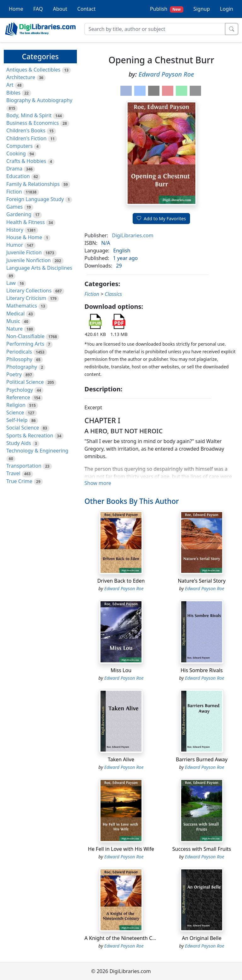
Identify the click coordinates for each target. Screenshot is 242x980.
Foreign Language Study (35, 199)
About (60, 9)
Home (16, 9)
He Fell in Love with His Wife (121, 849)
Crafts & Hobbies (26, 161)
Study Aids (19, 443)
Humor (15, 245)
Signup (202, 9)
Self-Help (17, 420)
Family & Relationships (33, 184)
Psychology (20, 390)
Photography (22, 367)
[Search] (155, 29)
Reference (18, 397)
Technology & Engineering (37, 451)
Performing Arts (25, 344)
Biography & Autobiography (39, 100)
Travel (13, 473)
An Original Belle (202, 938)
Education (18, 176)
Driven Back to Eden (121, 581)
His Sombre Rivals (202, 670)
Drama (14, 169)
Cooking (16, 153)
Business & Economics (33, 123)
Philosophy (19, 359)
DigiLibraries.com (133, 235)
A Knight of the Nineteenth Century (126, 938)
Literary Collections (29, 291)
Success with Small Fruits (202, 849)
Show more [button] (98, 483)
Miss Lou (121, 670)
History (15, 230)
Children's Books (26, 130)
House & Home (24, 237)
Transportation (24, 466)
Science (15, 412)
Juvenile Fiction (24, 252)
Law (11, 283)
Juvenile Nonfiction (29, 260)
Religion (16, 405)
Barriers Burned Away (202, 759)
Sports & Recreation (30, 435)
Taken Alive (121, 759)
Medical (15, 314)
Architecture (21, 77)
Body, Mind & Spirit (29, 115)
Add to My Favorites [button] (161, 219)
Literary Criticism (26, 298)
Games (14, 207)
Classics (113, 294)
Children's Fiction (26, 138)
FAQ (38, 9)
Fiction (14, 192)
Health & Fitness (26, 222)
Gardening (19, 214)
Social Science (23, 428)
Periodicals (19, 352)
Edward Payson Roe (166, 74)
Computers (20, 146)
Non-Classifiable (25, 336)
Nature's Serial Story (202, 581)
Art (10, 85)
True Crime (19, 481)
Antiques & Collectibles (33, 70)
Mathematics (22, 306)
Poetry (14, 374)
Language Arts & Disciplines (39, 268)
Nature (14, 329)
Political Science (25, 382)
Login (227, 9)
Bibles (13, 93)
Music (13, 321)
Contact (86, 9)
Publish (167, 9)
